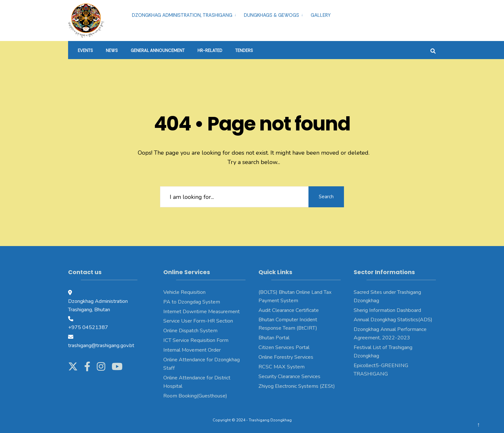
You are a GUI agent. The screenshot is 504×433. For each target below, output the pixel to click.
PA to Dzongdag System (192, 302)
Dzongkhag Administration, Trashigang (182, 15)
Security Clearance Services (289, 376)
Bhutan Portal (274, 338)
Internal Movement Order (192, 350)
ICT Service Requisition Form (196, 340)
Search (326, 197)
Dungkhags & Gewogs (272, 15)
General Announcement (158, 51)
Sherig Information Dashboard (387, 310)
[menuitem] (185, 14)
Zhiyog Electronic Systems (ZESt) (297, 386)
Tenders (244, 51)
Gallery (321, 15)
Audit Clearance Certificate (289, 310)
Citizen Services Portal (284, 347)
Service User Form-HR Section (198, 321)
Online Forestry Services (286, 357)
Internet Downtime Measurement (202, 312)
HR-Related (210, 51)
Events (85, 51)
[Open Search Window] (433, 50)
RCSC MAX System (282, 367)
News (112, 51)
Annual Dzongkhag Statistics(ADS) (393, 320)
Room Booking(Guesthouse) (195, 396)
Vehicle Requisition (184, 292)
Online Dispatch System (190, 331)
